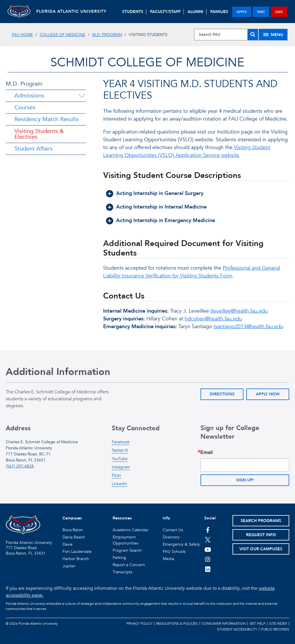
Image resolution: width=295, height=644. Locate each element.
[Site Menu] (273, 35)
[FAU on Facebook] (208, 530)
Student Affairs (34, 149)
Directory (171, 537)
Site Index (278, 624)
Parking (119, 558)
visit (261, 12)
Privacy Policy (139, 624)
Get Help (257, 624)
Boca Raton (73, 530)
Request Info (261, 535)
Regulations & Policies (177, 624)
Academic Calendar (131, 530)
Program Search (127, 550)
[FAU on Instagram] (208, 559)
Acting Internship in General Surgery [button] (160, 193)
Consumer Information (224, 624)
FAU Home (22, 35)
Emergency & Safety (181, 544)
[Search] (253, 35)
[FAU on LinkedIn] (208, 569)
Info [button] (167, 518)
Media (168, 559)
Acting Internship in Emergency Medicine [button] (166, 220)
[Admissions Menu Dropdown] (82, 96)
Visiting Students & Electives (39, 134)
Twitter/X (120, 450)
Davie (68, 544)
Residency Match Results (47, 119)
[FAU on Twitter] (208, 540)
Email (207, 453)
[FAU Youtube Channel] (208, 549)
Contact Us (173, 530)
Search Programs (261, 521)
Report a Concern (129, 565)
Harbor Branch (76, 559)
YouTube (120, 459)
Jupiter (69, 566)
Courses (25, 107)
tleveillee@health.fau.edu (239, 311)
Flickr (117, 475)
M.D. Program (107, 35)
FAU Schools (174, 552)
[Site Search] (226, 35)
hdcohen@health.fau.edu (213, 319)
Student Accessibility (237, 629)
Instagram (121, 467)
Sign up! (245, 480)
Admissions (29, 96)
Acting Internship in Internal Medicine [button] (161, 207)
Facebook (121, 442)
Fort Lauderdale (77, 552)
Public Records (275, 629)
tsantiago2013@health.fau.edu (248, 327)
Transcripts (122, 572)
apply (242, 12)
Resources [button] (122, 518)
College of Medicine (63, 35)
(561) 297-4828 (20, 466)
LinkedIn (120, 484)
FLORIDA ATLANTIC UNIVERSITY (71, 11)
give (279, 12)
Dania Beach (74, 537)
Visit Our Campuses (261, 549)
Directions (222, 394)
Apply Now (268, 394)
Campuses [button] (72, 518)
